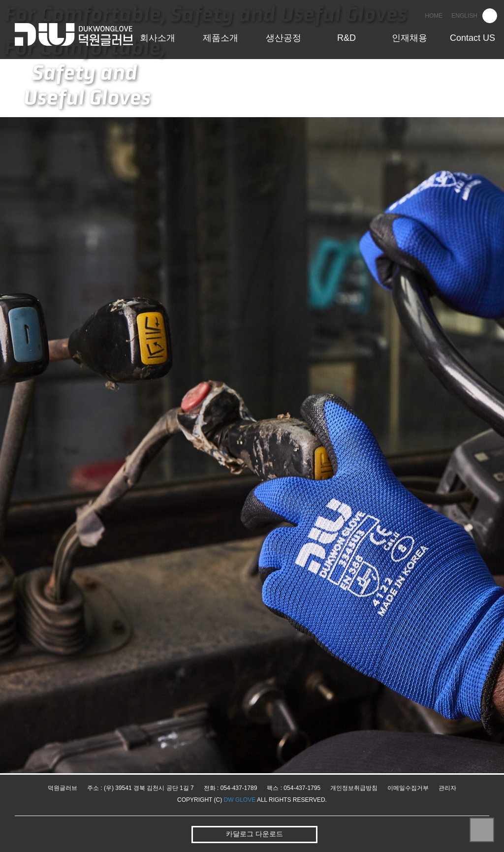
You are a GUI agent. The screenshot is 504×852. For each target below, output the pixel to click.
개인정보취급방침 (354, 788)
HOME (434, 16)
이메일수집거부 (408, 788)
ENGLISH (464, 16)
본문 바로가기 (0, 0)
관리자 (447, 788)
